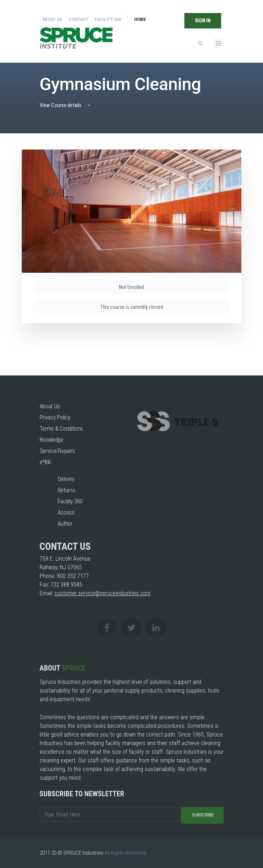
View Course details (66, 105)
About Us (52, 19)
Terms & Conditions (62, 429)
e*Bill (45, 462)
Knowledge (52, 440)
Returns (67, 490)
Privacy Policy (55, 417)
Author (65, 524)
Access (66, 513)
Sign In (203, 21)
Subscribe (203, 815)
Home (140, 19)
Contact (79, 19)
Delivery (66, 479)
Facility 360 (108, 19)
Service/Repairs (58, 451)
